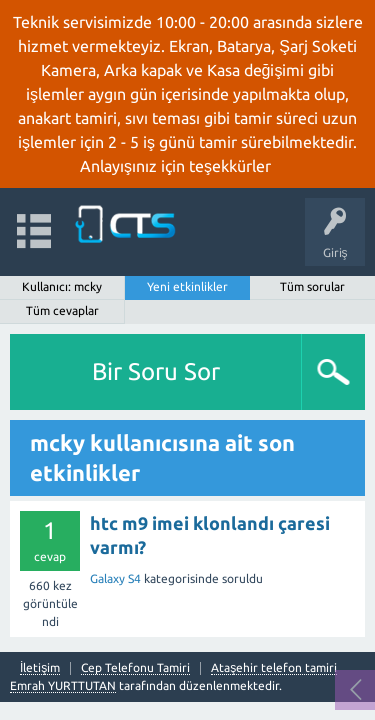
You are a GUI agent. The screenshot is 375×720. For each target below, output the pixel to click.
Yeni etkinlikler (187, 286)
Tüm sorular (312, 286)
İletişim (40, 668)
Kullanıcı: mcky (62, 286)
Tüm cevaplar (62, 310)
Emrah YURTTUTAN (63, 685)
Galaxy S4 (115, 578)
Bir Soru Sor (156, 371)
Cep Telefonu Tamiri (135, 668)
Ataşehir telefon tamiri (274, 668)
